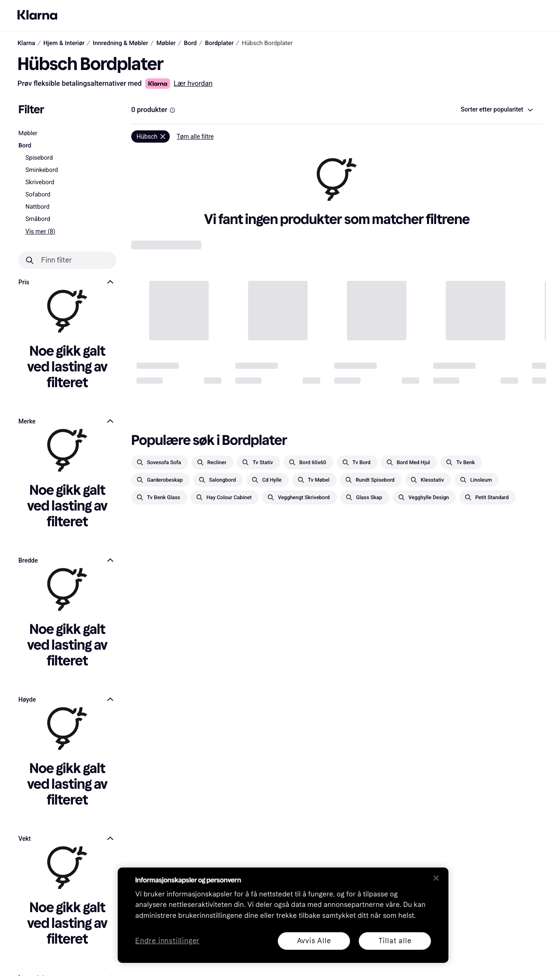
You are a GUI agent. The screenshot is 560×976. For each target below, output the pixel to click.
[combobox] (496, 110)
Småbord (38, 219)
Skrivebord (40, 182)
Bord (25, 146)
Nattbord (37, 207)
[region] (283, 915)
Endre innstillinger (167, 941)
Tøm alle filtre (195, 136)
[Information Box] (172, 110)
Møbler (28, 133)
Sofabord (38, 195)
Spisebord (39, 158)
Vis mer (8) (40, 231)
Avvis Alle (314, 941)
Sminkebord (42, 170)
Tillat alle (395, 941)
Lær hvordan (193, 83)
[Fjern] (150, 136)
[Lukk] (436, 878)
